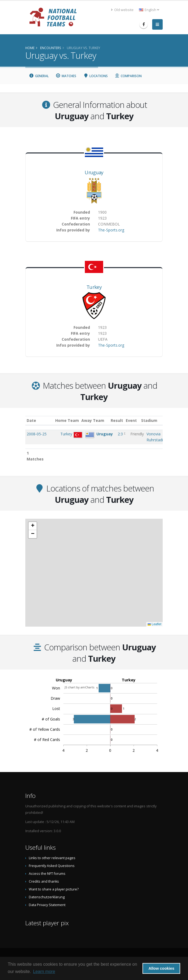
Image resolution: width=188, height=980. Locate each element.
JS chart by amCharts (79, 687)
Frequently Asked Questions (52, 866)
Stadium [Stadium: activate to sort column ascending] (155, 420)
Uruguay (94, 172)
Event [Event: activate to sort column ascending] (136, 420)
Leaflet (154, 624)
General (39, 76)
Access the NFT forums (47, 874)
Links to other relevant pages (52, 858)
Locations (95, 76)
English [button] (149, 10)
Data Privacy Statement (47, 905)
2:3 (121, 434)
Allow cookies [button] (161, 968)
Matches (66, 76)
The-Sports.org (111, 230)
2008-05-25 (37, 434)
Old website (122, 10)
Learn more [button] (44, 972)
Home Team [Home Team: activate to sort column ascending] (71, 420)
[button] (33, 526)
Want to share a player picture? (54, 889)
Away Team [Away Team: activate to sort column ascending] (97, 420)
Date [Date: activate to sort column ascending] (31, 420)
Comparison (128, 76)
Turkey (94, 287)
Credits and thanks (44, 881)
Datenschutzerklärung (47, 897)
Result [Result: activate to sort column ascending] (122, 420)
